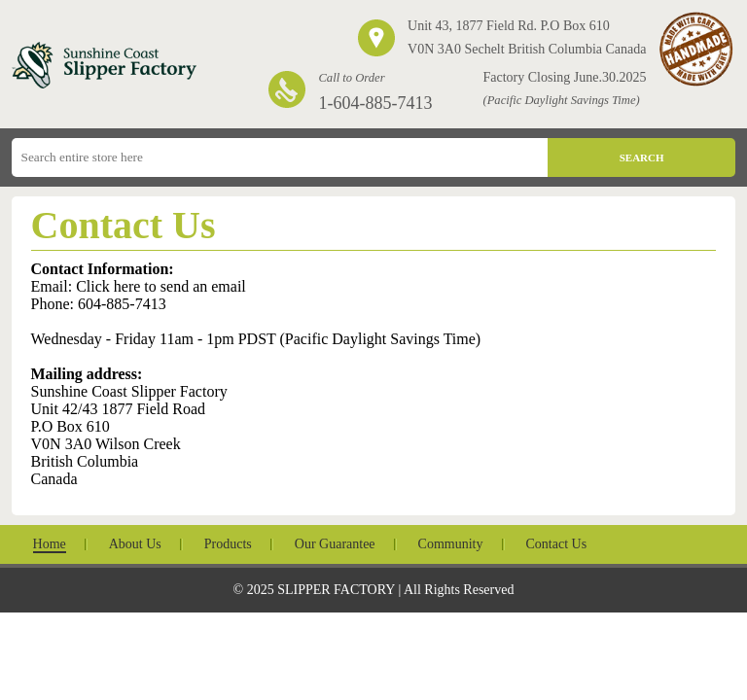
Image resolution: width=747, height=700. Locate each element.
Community (451, 544)
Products (228, 544)
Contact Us (557, 544)
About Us (135, 544)
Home (50, 544)
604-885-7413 (122, 304)
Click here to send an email (161, 286)
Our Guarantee (335, 544)
